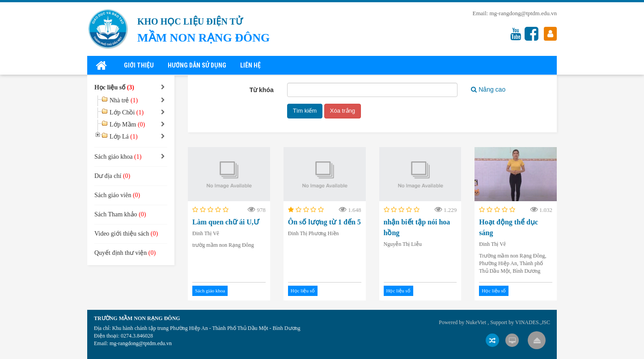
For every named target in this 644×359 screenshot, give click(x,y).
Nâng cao (488, 89)
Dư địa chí (112, 176)
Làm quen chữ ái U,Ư (226, 222)
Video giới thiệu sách (126, 234)
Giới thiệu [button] (139, 65)
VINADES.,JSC (533, 322)
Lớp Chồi (127, 112)
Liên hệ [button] (250, 65)
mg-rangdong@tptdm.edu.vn (523, 13)
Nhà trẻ (124, 100)
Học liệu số (303, 291)
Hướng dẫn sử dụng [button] (197, 65)
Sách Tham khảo (120, 214)
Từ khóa (262, 90)
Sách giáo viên (117, 195)
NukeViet (476, 322)
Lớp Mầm (127, 125)
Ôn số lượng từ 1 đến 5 (324, 222)
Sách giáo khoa (210, 291)
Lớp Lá (124, 137)
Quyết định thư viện (125, 253)
